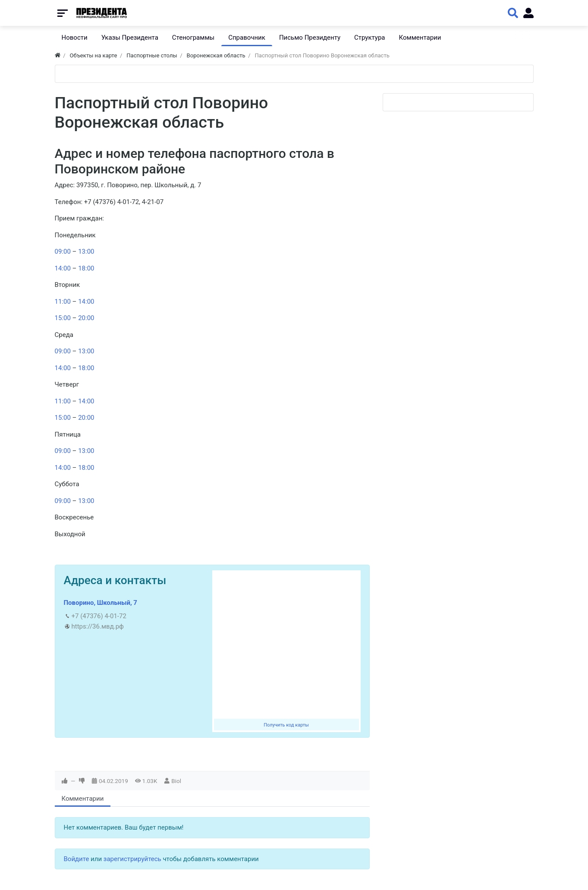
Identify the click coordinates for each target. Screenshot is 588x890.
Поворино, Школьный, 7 (101, 603)
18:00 (86, 268)
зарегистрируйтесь (132, 859)
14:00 (63, 268)
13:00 (86, 252)
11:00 (63, 302)
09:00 (63, 252)
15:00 (63, 318)
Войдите (77, 859)
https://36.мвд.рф (98, 626)
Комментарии (83, 799)
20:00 (86, 318)
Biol (176, 781)
